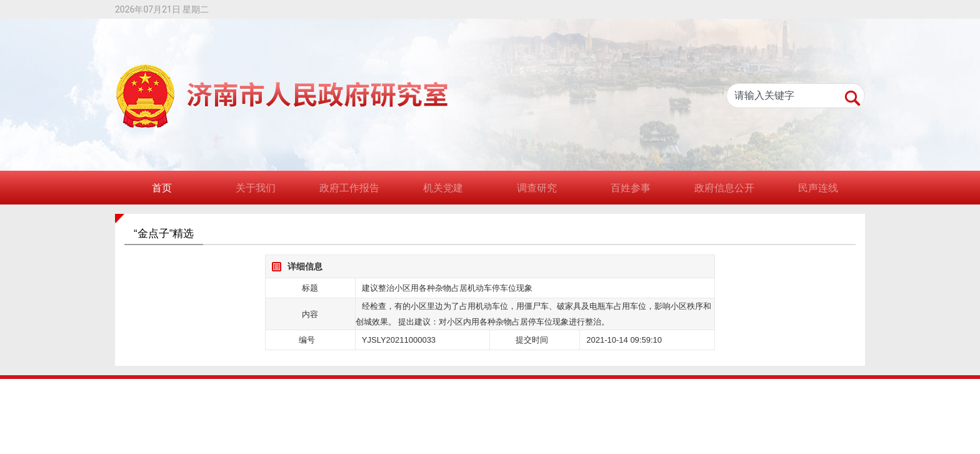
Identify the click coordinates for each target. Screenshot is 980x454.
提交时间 (532, 340)
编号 (307, 340)
